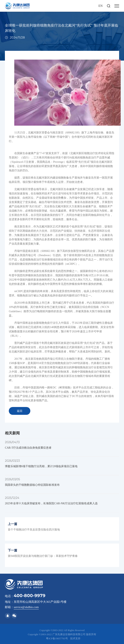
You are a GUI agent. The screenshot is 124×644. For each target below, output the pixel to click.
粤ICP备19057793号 (57, 638)
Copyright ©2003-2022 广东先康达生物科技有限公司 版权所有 (62, 634)
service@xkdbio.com (26, 607)
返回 (20, 411)
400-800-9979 (30, 596)
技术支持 (75, 638)
